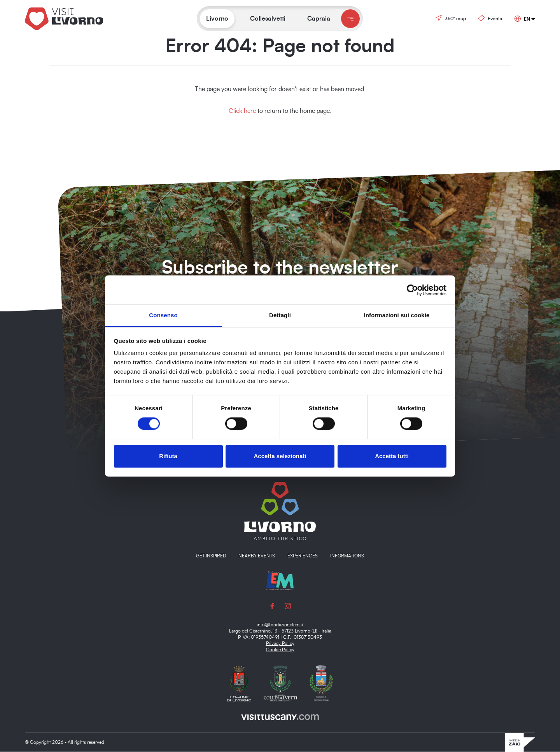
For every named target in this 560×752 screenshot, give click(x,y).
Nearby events (257, 556)
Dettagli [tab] (280, 315)
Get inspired (211, 556)
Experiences (303, 556)
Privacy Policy (280, 644)
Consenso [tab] (163, 315)
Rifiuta (168, 456)
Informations (347, 556)
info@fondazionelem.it (280, 625)
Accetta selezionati (280, 456)
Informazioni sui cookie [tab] (397, 315)
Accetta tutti (392, 456)
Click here (242, 111)
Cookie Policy (280, 650)
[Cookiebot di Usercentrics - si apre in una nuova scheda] (412, 290)
